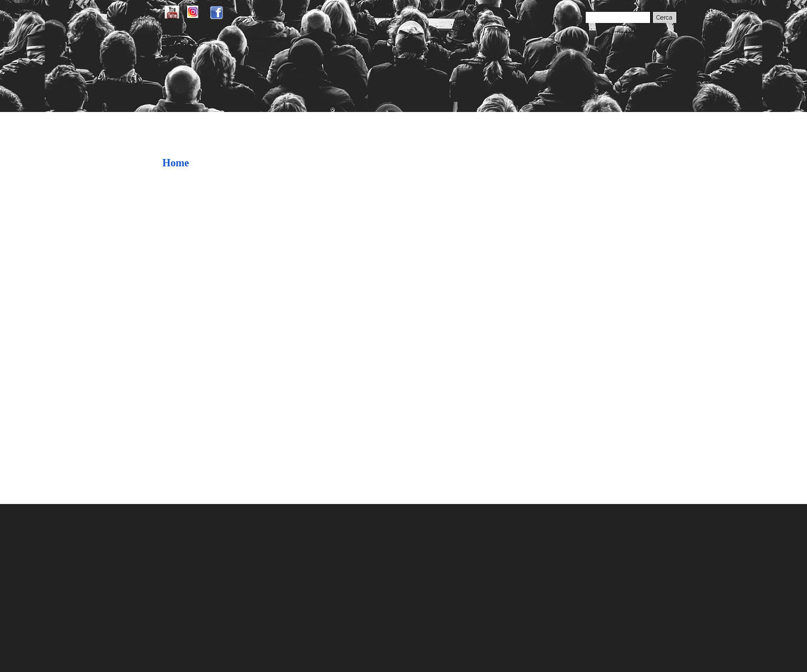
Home (176, 163)
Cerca (664, 17)
